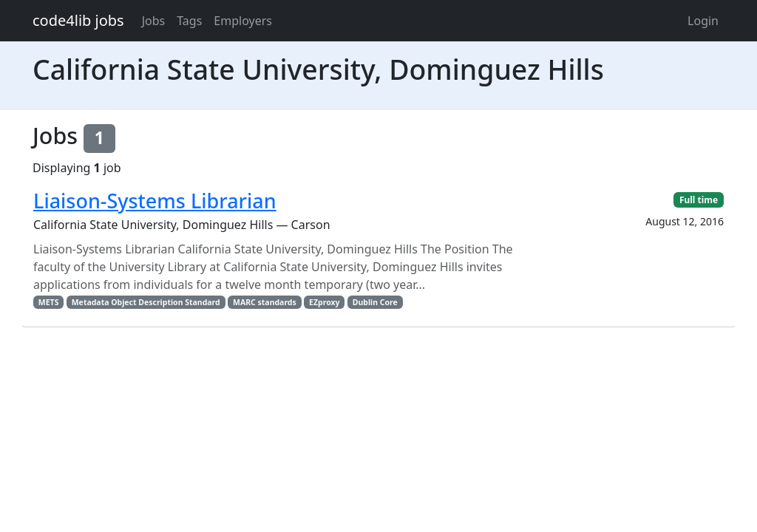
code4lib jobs (78, 20)
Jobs (154, 21)
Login (703, 21)
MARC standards (265, 302)
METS (49, 302)
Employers (243, 21)
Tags (189, 21)
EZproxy (325, 302)
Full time (699, 200)
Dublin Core (375, 302)
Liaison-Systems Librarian (155, 201)
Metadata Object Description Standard (146, 302)
